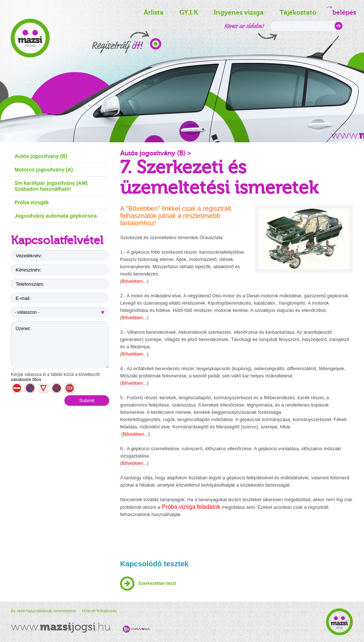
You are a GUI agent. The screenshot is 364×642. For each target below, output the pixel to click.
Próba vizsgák (32, 202)
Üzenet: (60, 345)
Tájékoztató (298, 12)
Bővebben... (134, 281)
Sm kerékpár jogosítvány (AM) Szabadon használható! (51, 186)
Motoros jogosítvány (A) (44, 170)
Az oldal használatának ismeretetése (44, 611)
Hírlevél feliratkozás (99, 611)
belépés (342, 11)
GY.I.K (189, 12)
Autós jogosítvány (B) (41, 156)
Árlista (154, 12)
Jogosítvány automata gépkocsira (56, 216)
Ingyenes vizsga (239, 12)
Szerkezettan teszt (157, 583)
